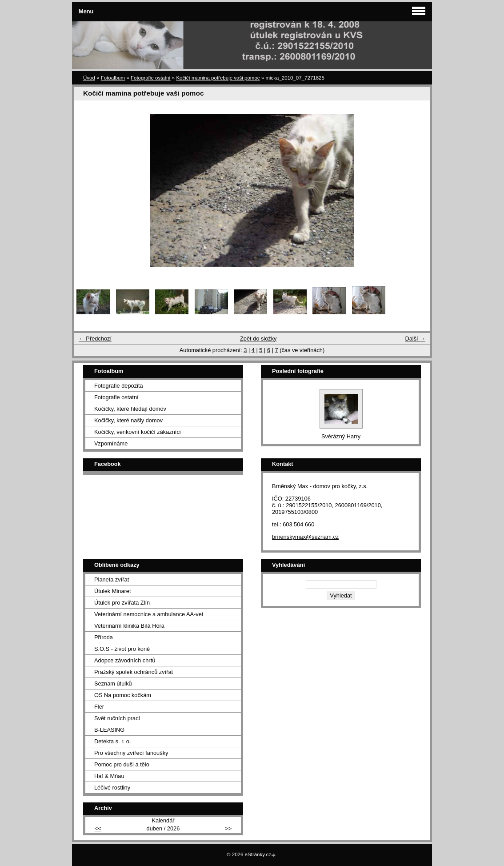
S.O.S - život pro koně (122, 649)
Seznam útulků (113, 684)
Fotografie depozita (119, 386)
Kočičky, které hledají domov (130, 409)
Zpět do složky (258, 339)
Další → (415, 339)
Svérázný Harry (341, 436)
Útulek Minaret (113, 591)
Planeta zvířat (112, 579)
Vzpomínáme (111, 443)
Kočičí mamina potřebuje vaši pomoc (218, 78)
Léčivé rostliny (112, 788)
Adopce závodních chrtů (125, 660)
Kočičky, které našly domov (128, 420)
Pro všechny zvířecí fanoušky (131, 753)
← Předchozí (95, 339)
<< (98, 828)
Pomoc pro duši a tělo (122, 764)
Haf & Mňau (109, 776)
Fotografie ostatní (151, 78)
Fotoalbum (113, 78)
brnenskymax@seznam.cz (305, 537)
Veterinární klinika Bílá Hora (129, 626)
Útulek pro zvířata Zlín (122, 603)
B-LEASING (109, 730)
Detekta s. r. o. (113, 741)
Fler (99, 707)
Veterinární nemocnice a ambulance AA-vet (149, 614)
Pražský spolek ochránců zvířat (134, 672)
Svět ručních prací (117, 718)
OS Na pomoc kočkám (123, 695)
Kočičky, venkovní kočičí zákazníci (138, 432)
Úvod (89, 78)
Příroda (104, 637)
